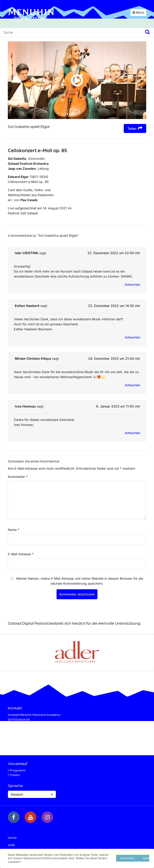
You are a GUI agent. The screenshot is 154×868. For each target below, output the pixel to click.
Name (14, 530)
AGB (11, 845)
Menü (138, 12)
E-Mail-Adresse (21, 554)
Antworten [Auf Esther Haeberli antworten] (132, 337)
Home (12, 838)
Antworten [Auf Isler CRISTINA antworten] (132, 285)
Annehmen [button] (127, 858)
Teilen (135, 128)
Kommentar (18, 477)
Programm (18, 770)
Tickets (15, 775)
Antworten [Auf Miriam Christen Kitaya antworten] (132, 385)
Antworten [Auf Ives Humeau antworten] (132, 433)
